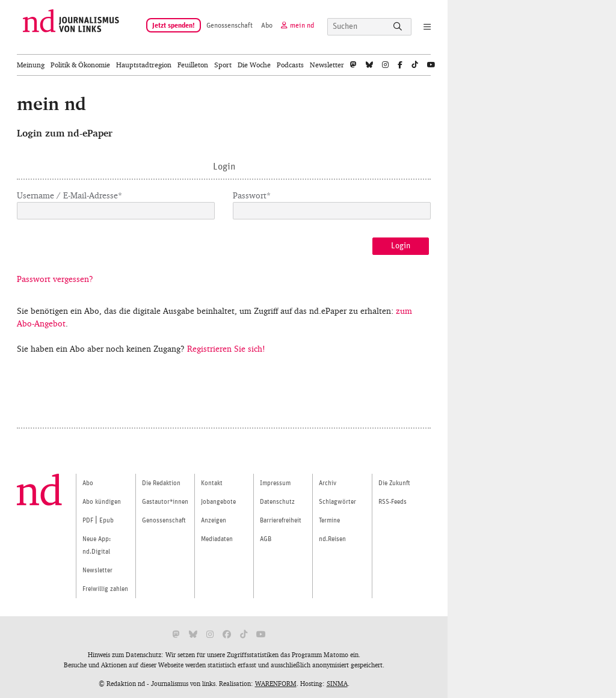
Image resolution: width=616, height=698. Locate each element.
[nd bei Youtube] (431, 65)
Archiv (328, 483)
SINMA (337, 684)
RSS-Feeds (393, 502)
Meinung (31, 65)
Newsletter (327, 65)
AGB (266, 539)
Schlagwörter (337, 502)
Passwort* (252, 196)
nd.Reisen (332, 539)
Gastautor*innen (165, 502)
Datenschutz (277, 502)
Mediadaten (217, 539)
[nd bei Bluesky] (369, 65)
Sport (223, 65)
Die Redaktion (161, 483)
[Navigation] (423, 28)
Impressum (275, 483)
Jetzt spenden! (174, 25)
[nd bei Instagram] (385, 65)
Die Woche (254, 65)
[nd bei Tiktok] (244, 635)
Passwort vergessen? (55, 279)
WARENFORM (276, 684)
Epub (106, 520)
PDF (88, 520)
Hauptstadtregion (144, 65)
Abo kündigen (102, 502)
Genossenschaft (229, 25)
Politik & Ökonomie (80, 65)
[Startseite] (71, 27)
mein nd (302, 25)
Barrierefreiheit (281, 520)
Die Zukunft (394, 483)
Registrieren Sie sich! (226, 349)
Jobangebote (218, 502)
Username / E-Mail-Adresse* (69, 196)
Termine (329, 520)
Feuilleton (193, 65)
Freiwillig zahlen (105, 589)
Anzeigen (214, 520)
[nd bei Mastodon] (353, 65)
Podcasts (290, 65)
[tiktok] (415, 65)
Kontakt (212, 483)
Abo (267, 25)
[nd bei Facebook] (400, 65)
